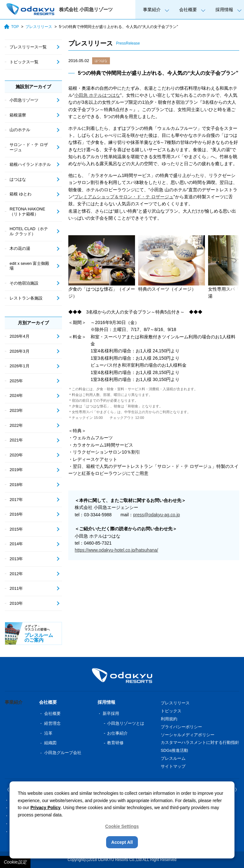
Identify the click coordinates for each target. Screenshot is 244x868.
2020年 (16, 455)
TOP (11, 27)
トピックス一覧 (24, 62)
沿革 (48, 733)
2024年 (16, 395)
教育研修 (115, 743)
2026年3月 (19, 351)
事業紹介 (152, 10)
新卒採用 (111, 713)
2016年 (16, 514)
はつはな (101, 61)
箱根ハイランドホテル (30, 164)
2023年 (16, 410)
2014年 (16, 544)
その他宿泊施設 (24, 283)
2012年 (16, 574)
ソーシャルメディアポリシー (188, 735)
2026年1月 (19, 366)
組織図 (50, 743)
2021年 (16, 440)
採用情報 (224, 10)
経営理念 (52, 723)
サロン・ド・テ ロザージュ (29, 147)
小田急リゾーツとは (126, 723)
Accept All (122, 842)
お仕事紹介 (117, 733)
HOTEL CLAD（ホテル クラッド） (29, 231)
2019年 (16, 470)
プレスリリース (39, 27)
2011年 (16, 588)
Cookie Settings (122, 826)
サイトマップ (173, 766)
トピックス (171, 711)
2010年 (16, 603)
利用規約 (169, 719)
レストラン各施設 (26, 298)
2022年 (16, 425)
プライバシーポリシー (181, 727)
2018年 (16, 485)
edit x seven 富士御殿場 (29, 266)
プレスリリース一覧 (28, 47)
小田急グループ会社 (63, 753)
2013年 (16, 559)
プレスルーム (173, 758)
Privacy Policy (46, 808)
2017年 (16, 500)
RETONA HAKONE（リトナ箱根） (27, 212)
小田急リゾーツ (24, 100)
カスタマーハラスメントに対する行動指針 (200, 742)
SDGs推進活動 (175, 750)
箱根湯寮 (18, 115)
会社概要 (188, 10)
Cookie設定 (15, 862)
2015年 (16, 529)
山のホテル (20, 130)
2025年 (16, 381)
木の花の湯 (20, 248)
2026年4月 (19, 336)
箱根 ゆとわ (20, 194)
